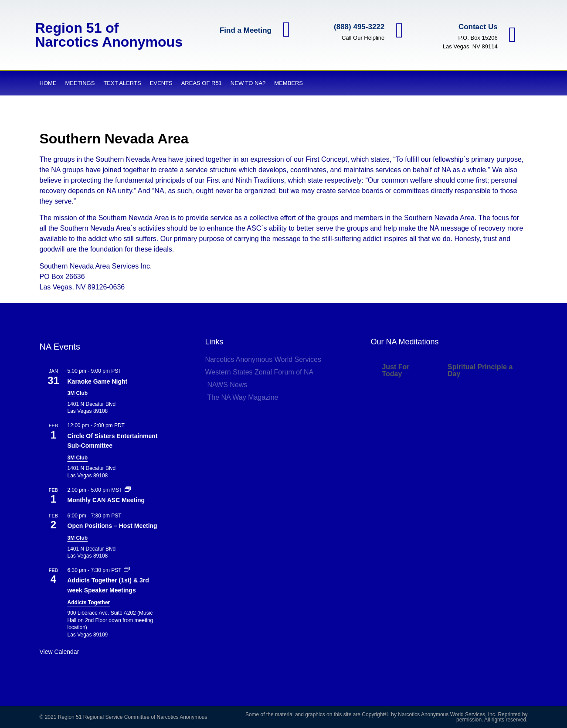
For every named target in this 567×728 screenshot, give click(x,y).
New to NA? (248, 83)
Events (161, 83)
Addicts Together (89, 602)
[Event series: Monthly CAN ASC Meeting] (128, 490)
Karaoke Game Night (98, 381)
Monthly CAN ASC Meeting (106, 500)
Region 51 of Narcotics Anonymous (109, 35)
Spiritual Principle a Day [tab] (480, 370)
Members (289, 83)
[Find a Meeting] (286, 30)
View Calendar (59, 652)
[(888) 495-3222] (399, 31)
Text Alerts (122, 83)
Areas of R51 (202, 83)
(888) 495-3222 (359, 27)
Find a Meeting (245, 30)
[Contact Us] (512, 35)
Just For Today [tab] (396, 370)
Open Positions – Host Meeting (112, 526)
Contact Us (478, 27)
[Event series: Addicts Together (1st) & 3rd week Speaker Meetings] (127, 570)
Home (48, 83)
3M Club (78, 393)
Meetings (80, 83)
